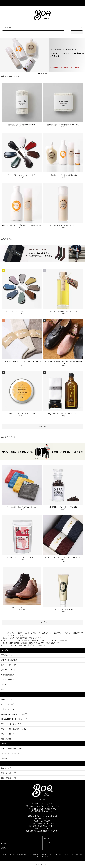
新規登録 (46, 838)
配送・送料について (26, 854)
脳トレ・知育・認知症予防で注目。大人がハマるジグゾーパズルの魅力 (29, 643)
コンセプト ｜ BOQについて (12, 753)
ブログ (38, 857)
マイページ (4, 838)
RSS (43, 857)
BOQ (42, 800)
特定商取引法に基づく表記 (49, 854)
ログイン (4, 843)
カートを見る (48, 843)
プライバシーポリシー (63, 854)
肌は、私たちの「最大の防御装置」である (18, 638)
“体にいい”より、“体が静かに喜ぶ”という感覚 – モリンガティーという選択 (30, 640)
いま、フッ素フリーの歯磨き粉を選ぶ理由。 (19, 645)
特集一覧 (4, 758)
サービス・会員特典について (12, 749)
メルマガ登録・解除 (76, 854)
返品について (36, 854)
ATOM (47, 857)
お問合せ (4, 848)
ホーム (5, 854)
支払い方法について (14, 854)
